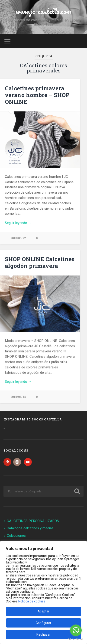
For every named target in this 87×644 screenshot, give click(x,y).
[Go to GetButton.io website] (76, 639)
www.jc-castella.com (43, 11)
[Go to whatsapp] (76, 630)
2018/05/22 (18, 238)
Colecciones (16, 536)
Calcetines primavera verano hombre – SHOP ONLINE (37, 95)
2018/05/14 (18, 397)
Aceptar (43, 611)
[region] (43, 592)
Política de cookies (32, 601)
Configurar (43, 623)
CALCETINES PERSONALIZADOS (33, 522)
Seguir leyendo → (18, 223)
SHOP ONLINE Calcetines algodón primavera (40, 263)
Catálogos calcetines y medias (30, 529)
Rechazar (43, 634)
